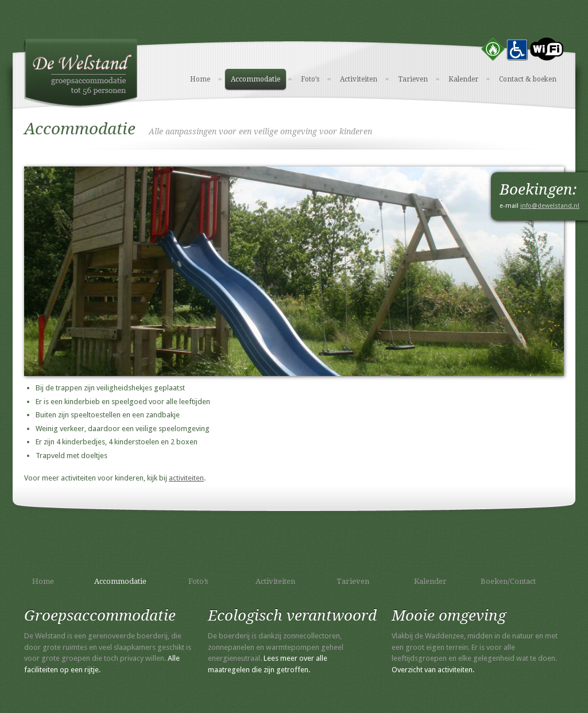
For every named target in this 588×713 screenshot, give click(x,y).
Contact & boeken (528, 79)
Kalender (463, 79)
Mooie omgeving (449, 615)
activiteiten (186, 478)
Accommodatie (256, 79)
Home (200, 79)
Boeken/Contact (508, 581)
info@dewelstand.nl (550, 206)
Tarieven (413, 79)
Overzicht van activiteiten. (433, 670)
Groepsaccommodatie (100, 615)
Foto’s (310, 79)
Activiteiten (359, 79)
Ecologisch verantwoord (292, 615)
